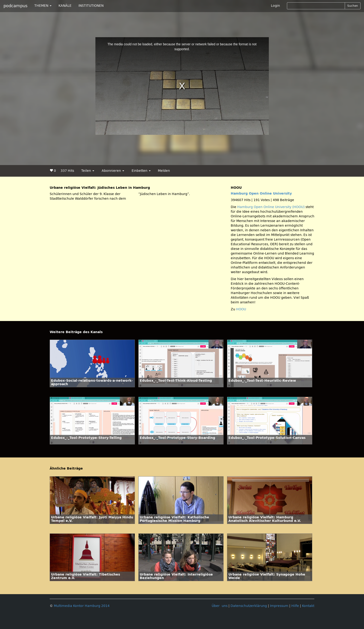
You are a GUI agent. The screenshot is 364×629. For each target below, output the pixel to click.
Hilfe (295, 606)
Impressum (279, 606)
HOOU (241, 309)
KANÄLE (65, 6)
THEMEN (43, 6)
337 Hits (67, 171)
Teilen (88, 171)
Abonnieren (113, 171)
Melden (164, 171)
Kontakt (308, 606)
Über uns (220, 606)
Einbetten (141, 171)
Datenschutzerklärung (249, 606)
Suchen (353, 6)
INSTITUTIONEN (91, 6)
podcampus (15, 6)
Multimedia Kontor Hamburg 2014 (82, 606)
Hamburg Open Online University (261, 194)
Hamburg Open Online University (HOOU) (271, 207)
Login (275, 6)
